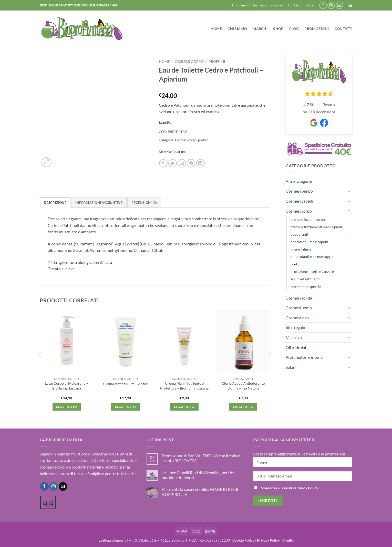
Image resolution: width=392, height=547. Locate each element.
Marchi (260, 29)
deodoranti (299, 234)
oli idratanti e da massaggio (312, 257)
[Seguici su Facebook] (323, 5)
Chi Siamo (239, 5)
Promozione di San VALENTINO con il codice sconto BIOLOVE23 (201, 458)
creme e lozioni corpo (308, 219)
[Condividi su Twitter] (173, 163)
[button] (311, 5)
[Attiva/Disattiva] (349, 191)
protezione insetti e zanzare (312, 271)
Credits (288, 540)
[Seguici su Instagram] (331, 5)
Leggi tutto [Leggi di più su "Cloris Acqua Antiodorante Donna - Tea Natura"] (243, 407)
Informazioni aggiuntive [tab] (99, 203)
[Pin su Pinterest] (191, 163)
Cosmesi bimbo (299, 191)
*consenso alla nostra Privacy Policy (289, 488)
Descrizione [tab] (55, 203)
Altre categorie (299, 181)
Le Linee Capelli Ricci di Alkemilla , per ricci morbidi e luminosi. (199, 475)
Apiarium (179, 152)
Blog (294, 29)
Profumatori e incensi (305, 357)
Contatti (294, 5)
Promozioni (317, 29)
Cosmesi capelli (299, 201)
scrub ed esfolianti (305, 279)
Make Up (294, 337)
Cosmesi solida (299, 298)
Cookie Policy (243, 540)
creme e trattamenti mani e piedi (316, 227)
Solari (291, 367)
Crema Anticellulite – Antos (125, 384)
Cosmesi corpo (299, 211)
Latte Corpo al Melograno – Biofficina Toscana (67, 386)
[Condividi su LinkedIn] (200, 163)
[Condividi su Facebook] (163, 163)
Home (216, 29)
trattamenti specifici (307, 287)
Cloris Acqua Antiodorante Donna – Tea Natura (243, 386)
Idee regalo (295, 327)
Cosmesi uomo (299, 308)
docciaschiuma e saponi (309, 242)
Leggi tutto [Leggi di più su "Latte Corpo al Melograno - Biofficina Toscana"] (66, 407)
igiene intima (301, 249)
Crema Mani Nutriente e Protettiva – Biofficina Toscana (184, 386)
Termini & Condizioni (268, 5)
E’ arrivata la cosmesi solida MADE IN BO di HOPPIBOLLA (200, 492)
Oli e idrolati (297, 347)
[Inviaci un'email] (339, 5)
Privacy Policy (268, 540)
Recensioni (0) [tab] (144, 203)
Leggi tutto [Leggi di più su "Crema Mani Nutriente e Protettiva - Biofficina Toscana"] (184, 407)
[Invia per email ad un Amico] (182, 163)
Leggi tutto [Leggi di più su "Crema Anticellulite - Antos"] (125, 407)
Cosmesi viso (297, 318)
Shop (278, 29)
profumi (297, 264)
